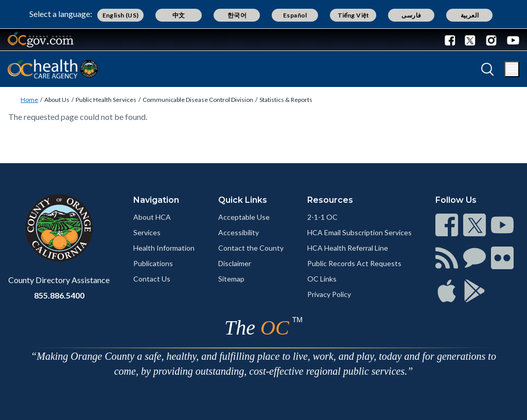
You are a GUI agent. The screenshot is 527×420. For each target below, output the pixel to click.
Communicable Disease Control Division (198, 100)
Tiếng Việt (354, 15)
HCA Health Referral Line (348, 248)
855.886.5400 (59, 295)
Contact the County (251, 248)
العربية (470, 15)
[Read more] (41, 40)
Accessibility (239, 232)
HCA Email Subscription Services (359, 232)
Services (147, 232)
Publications (153, 263)
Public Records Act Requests (354, 263)
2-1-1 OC (322, 217)
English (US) (121, 15)
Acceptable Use (244, 217)
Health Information (164, 248)
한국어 (237, 15)
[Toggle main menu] (512, 69)
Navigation (156, 200)
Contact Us (152, 279)
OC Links (322, 279)
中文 (179, 15)
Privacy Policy (329, 294)
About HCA (152, 217)
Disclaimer (235, 263)
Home (29, 100)
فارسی (411, 15)
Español (295, 15)
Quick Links (243, 200)
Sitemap (231, 279)
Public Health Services (106, 100)
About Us (57, 100)
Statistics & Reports (286, 100)
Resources (330, 200)
